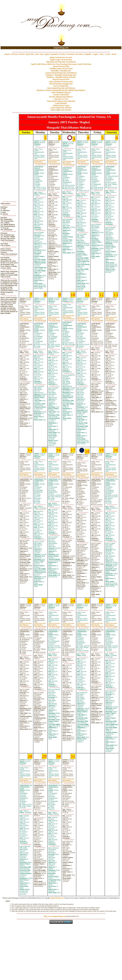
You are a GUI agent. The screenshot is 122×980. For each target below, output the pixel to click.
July (41, 54)
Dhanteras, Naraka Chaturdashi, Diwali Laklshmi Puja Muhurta (61, 90)
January (7, 54)
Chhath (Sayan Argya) (61, 106)
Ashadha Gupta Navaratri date (61, 68)
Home (114, 54)
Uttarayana (40, 160)
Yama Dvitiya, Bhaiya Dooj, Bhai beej (61, 101)
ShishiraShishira (97, 475)
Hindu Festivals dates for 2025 (61, 57)
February (15, 54)
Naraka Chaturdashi (61, 95)
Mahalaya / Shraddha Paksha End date (61, 77)
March (22, 54)
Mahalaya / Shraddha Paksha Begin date (61, 75)
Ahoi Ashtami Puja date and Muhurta (61, 88)
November (71, 54)
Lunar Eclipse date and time (61, 108)
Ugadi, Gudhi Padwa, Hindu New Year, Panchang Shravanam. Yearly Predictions (61, 64)
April (27, 54)
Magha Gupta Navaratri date (61, 60)
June (37, 54)
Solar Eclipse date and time (61, 110)
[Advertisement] (10, 23)
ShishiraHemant (40, 163)
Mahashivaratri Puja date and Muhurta (61, 62)
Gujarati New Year (61, 99)
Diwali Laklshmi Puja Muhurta (61, 97)
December (79, 54)
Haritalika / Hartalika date (61, 71)
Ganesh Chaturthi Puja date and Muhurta (61, 73)
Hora (102, 54)
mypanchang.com (61, 48)
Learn (108, 54)
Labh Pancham (61, 103)
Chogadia (88, 54)
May (32, 54)
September (54, 54)
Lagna (96, 54)
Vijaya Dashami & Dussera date (61, 82)
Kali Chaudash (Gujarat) (61, 92)
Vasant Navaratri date (61, 66)
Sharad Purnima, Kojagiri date (61, 84)
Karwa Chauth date (61, 86)
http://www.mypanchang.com (55, 916)
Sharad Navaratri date (61, 79)
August (47, 54)
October (63, 54)
